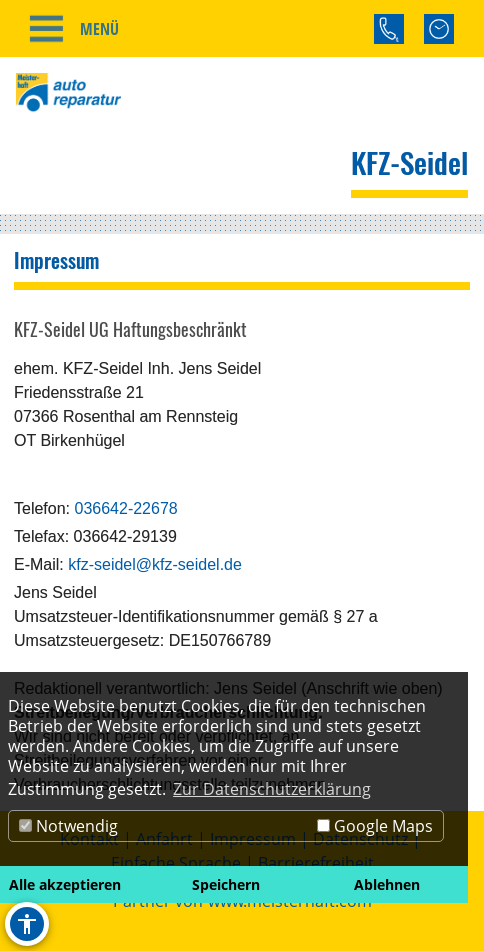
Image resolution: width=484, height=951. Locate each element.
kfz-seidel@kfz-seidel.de (155, 564)
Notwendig (68, 826)
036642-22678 (125, 508)
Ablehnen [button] (387, 884)
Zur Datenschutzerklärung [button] (272, 789)
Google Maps (375, 826)
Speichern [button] (226, 884)
